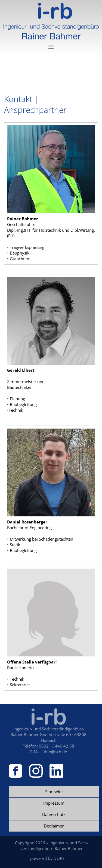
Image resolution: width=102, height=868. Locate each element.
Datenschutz (54, 814)
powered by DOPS (47, 858)
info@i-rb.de (55, 752)
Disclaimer (54, 826)
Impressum (54, 803)
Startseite (54, 792)
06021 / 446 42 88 (57, 746)
